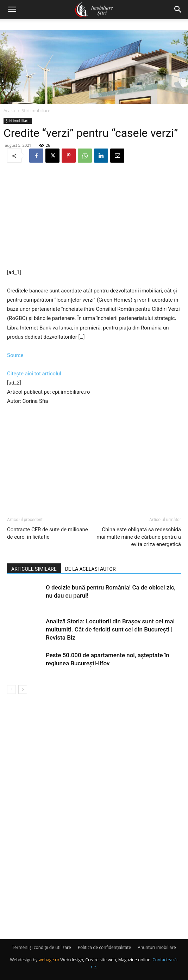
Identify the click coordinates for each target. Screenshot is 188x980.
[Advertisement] (94, 216)
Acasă (9, 111)
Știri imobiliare (36, 111)
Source (15, 355)
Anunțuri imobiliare (157, 947)
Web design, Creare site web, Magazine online (105, 960)
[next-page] (23, 689)
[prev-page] (11, 689)
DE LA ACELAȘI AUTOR (90, 569)
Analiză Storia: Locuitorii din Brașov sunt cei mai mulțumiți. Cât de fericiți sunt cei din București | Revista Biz (110, 629)
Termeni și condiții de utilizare (41, 947)
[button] (12, 10)
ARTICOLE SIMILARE (34, 569)
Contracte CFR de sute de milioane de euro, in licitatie (48, 533)
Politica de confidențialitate (104, 947)
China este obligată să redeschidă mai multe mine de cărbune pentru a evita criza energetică (139, 537)
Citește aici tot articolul (34, 374)
